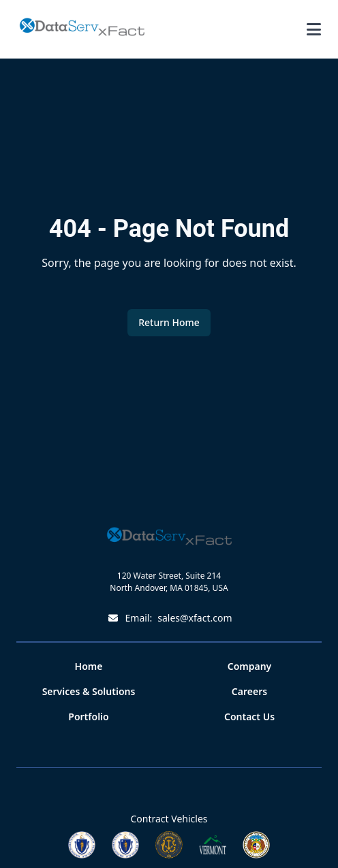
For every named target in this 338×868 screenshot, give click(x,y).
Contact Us (249, 717)
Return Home (169, 322)
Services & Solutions (89, 691)
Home (89, 666)
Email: (169, 618)
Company (250, 666)
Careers (249, 691)
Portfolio (88, 717)
